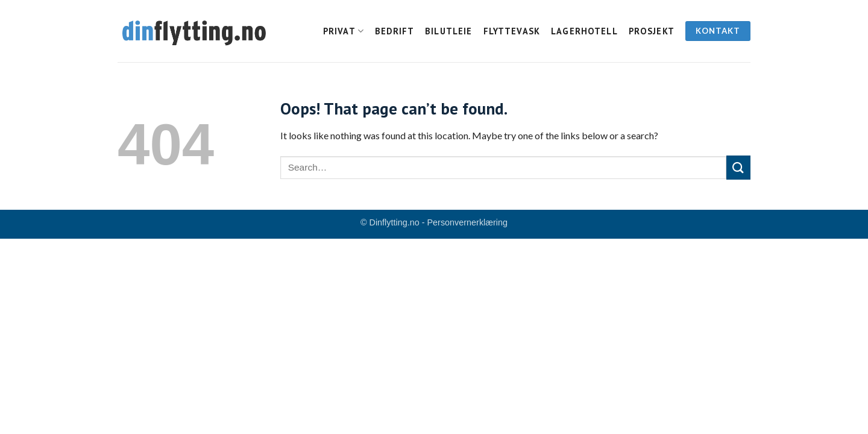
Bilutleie (448, 31)
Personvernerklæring (468, 222)
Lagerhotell (584, 31)
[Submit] (738, 167)
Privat (344, 31)
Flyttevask (512, 31)
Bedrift (395, 31)
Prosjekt (652, 31)
